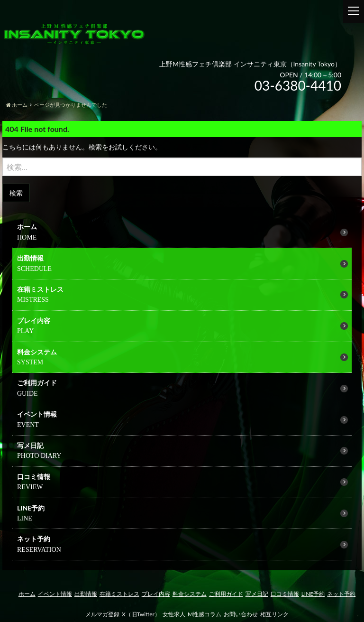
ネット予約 (34, 539)
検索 (16, 193)
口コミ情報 (34, 477)
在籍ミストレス (40, 289)
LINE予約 (31, 508)
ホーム (27, 227)
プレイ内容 (34, 320)
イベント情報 (55, 594)
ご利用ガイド (226, 594)
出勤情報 (30, 258)
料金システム (37, 352)
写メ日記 (30, 445)
